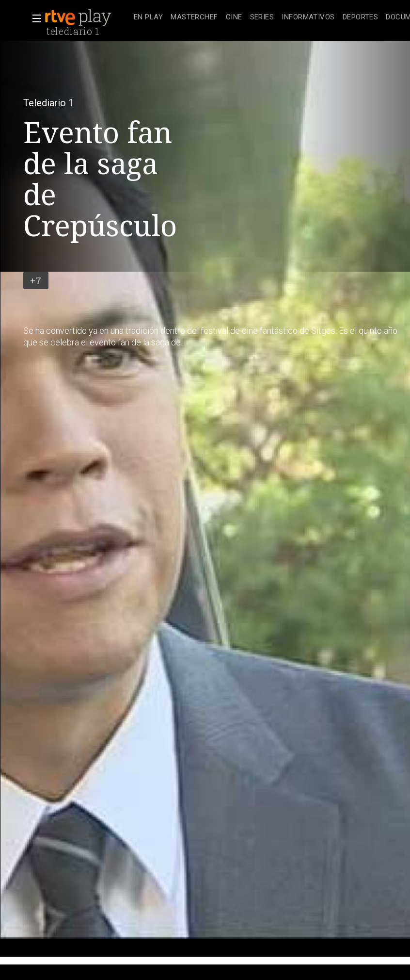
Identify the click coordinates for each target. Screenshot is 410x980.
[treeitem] (148, 18)
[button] (34, 18)
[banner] (87, 17)
